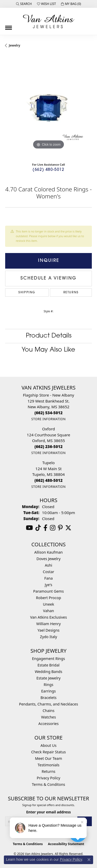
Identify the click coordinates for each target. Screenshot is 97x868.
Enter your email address (48, 812)
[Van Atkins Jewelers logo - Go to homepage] (49, 21)
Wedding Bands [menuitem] (48, 672)
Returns (71, 293)
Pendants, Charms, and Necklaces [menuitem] (48, 704)
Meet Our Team (48, 758)
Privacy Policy (48, 778)
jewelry (14, 45)
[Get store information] (48, 419)
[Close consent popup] (89, 860)
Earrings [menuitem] (48, 691)
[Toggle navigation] (9, 26)
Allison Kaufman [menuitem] (49, 552)
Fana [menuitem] (48, 578)
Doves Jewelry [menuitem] (48, 559)
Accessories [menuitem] (48, 724)
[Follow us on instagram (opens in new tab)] (53, 528)
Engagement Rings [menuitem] (49, 659)
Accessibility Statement (66, 844)
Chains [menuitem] (49, 711)
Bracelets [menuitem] (48, 698)
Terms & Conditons (48, 784)
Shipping (27, 293)
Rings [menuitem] (48, 685)
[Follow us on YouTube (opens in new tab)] (29, 528)
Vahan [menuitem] (48, 611)
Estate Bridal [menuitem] (48, 665)
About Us (49, 745)
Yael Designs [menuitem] (48, 630)
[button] (24, 4)
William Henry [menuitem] (48, 624)
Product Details (49, 336)
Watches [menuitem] (48, 717)
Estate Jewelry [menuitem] (48, 678)
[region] (48, 107)
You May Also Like (48, 350)
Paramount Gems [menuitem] (48, 591)
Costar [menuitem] (49, 572)
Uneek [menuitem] (48, 604)
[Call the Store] (48, 413)
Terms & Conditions (28, 844)
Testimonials (48, 765)
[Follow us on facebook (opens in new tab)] (45, 528)
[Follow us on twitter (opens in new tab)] (68, 528)
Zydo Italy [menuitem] (48, 637)
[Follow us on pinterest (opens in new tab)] (60, 528)
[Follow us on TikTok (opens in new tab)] (38, 528)
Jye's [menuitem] (48, 585)
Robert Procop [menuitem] (48, 598)
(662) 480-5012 (48, 170)
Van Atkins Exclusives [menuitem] (48, 617)
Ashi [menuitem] (48, 565)
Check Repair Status (49, 752)
